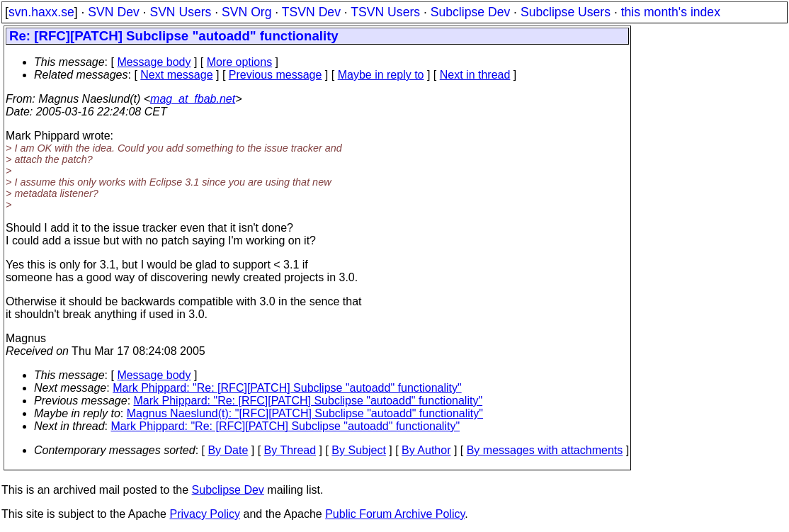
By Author (426, 450)
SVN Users (180, 12)
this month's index (671, 12)
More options (240, 62)
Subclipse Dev (470, 12)
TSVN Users (385, 12)
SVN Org (246, 12)
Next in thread (475, 75)
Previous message (276, 75)
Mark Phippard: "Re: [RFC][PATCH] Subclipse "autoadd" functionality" (287, 388)
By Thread (290, 450)
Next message (176, 75)
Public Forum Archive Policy (395, 514)
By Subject (358, 450)
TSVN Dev (311, 12)
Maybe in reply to (381, 75)
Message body (154, 62)
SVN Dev (113, 12)
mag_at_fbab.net (193, 99)
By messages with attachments (545, 450)
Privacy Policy (205, 514)
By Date (228, 450)
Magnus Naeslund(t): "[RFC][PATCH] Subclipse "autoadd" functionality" (305, 413)
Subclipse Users (566, 12)
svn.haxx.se (41, 12)
